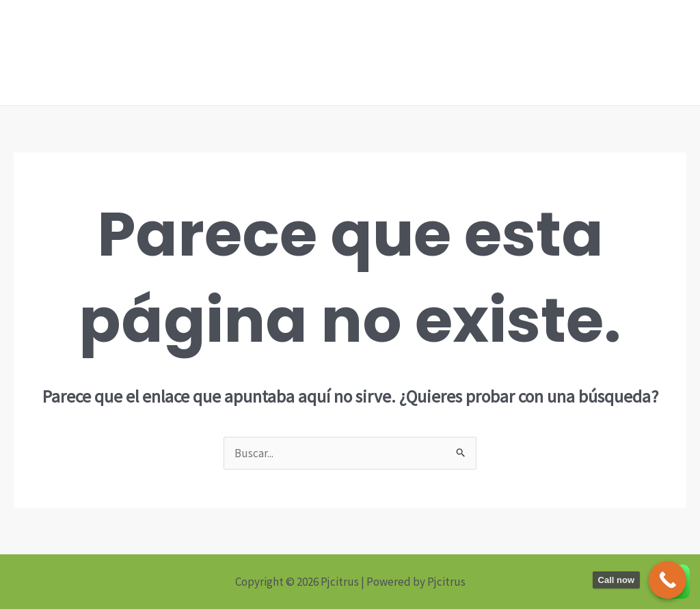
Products (534, 53)
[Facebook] (385, 53)
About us (652, 53)
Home (472, 53)
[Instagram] (426, 53)
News (593, 53)
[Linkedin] (405, 53)
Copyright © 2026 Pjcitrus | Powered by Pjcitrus (350, 582)
